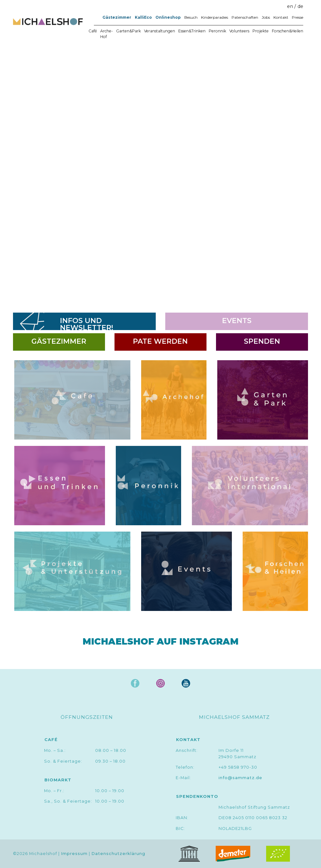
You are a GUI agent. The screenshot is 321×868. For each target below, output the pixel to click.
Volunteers (239, 31)
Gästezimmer (117, 17)
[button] (16, 175)
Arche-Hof (107, 34)
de (300, 6)
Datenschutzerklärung (118, 854)
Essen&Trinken (192, 31)
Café (93, 31)
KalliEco (143, 17)
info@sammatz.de (240, 778)
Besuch (191, 17)
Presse (298, 17)
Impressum (74, 854)
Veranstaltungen (160, 31)
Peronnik (217, 31)
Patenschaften (245, 17)
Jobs (266, 17)
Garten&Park (128, 31)
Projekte (261, 31)
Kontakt (281, 17)
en (290, 6)
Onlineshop (168, 17)
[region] (160, 175)
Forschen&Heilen (288, 31)
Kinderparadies (215, 17)
